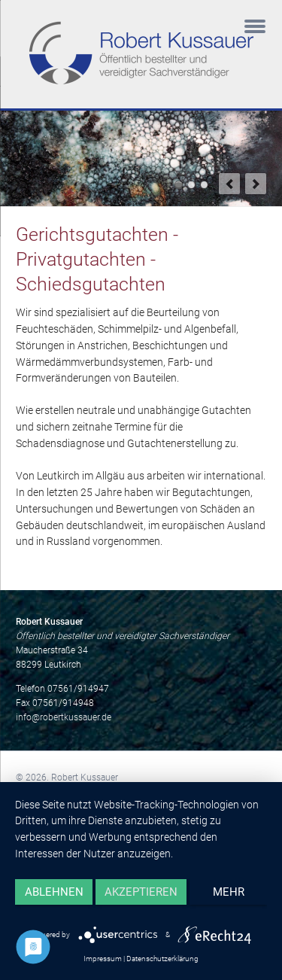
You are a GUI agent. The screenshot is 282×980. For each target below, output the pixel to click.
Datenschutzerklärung (162, 959)
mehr (229, 892)
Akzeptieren (141, 892)
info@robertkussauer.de (64, 717)
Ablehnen (54, 892)
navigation (255, 28)
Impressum (103, 959)
